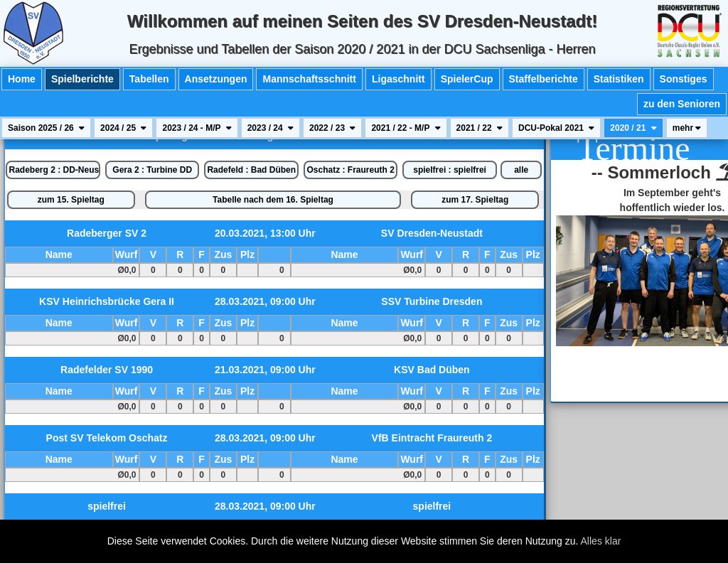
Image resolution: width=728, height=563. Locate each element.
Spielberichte (82, 79)
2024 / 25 (123, 128)
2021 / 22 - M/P (406, 128)
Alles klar (601, 541)
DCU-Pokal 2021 (556, 128)
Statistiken (619, 79)
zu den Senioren (682, 104)
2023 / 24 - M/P (197, 128)
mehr (687, 128)
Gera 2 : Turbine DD (152, 170)
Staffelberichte (544, 79)
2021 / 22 (480, 128)
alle (521, 170)
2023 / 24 (271, 128)
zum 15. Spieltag (71, 200)
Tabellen (149, 79)
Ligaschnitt (398, 79)
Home (22, 79)
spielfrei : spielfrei (450, 170)
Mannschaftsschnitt (309, 79)
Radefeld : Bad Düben (251, 170)
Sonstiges (684, 79)
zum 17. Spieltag (475, 200)
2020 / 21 (633, 128)
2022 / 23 (332, 128)
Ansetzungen (216, 79)
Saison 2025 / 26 (46, 128)
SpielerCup (467, 79)
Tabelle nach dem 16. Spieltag (273, 200)
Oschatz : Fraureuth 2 (350, 170)
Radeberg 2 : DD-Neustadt (54, 170)
